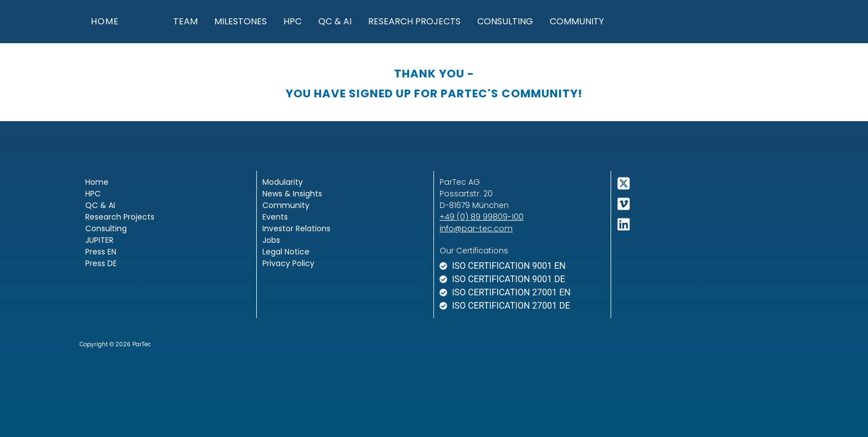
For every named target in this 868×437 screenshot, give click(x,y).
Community (577, 21)
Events (275, 217)
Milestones (241, 21)
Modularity (283, 182)
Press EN (101, 252)
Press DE (101, 263)
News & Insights (292, 194)
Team (185, 21)
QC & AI (335, 21)
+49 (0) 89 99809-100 (482, 217)
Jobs (271, 240)
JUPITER (99, 240)
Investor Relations (296, 228)
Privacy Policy (288, 263)
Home (97, 182)
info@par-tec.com (476, 228)
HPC (293, 21)
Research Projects (414, 21)
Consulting (505, 21)
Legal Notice (286, 252)
